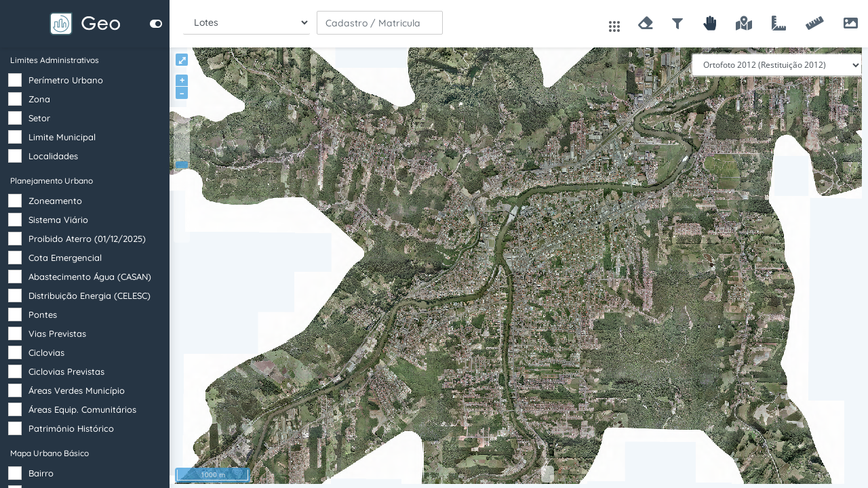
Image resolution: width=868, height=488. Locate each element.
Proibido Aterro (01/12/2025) (87, 239)
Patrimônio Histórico (71, 428)
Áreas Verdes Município (77, 390)
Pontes (43, 314)
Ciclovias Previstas (66, 371)
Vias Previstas (57, 333)
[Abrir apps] (614, 25)
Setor (39, 118)
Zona (39, 99)
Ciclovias (46, 352)
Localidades (53, 156)
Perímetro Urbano (66, 80)
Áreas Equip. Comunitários (82, 409)
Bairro (41, 473)
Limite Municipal (62, 137)
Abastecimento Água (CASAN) (90, 277)
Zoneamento (55, 201)
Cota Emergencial (65, 258)
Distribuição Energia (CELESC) (90, 296)
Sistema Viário (58, 220)
